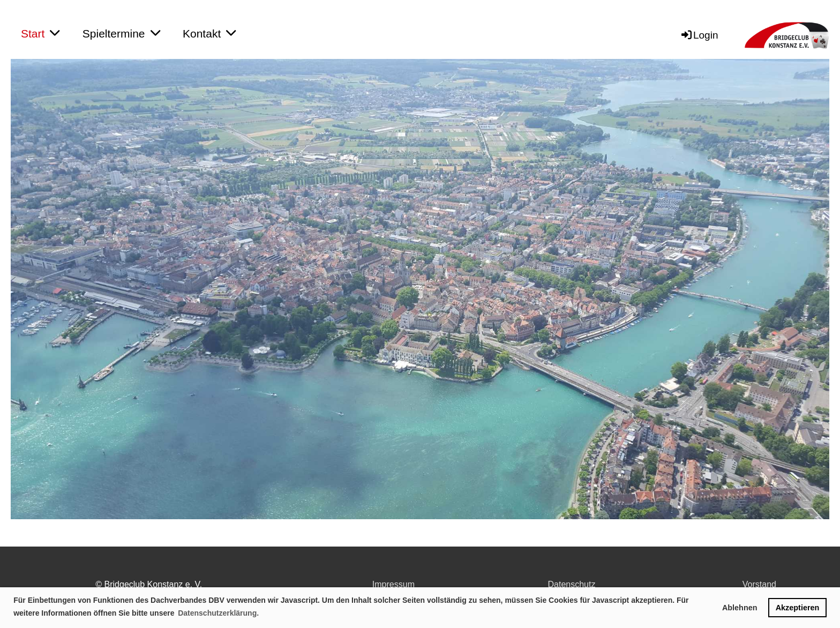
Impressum (393, 584)
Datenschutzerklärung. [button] (218, 613)
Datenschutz (572, 584)
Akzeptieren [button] (798, 608)
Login (699, 35)
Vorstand (759, 584)
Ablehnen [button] (740, 608)
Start (40, 33)
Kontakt (209, 33)
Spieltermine (121, 33)
